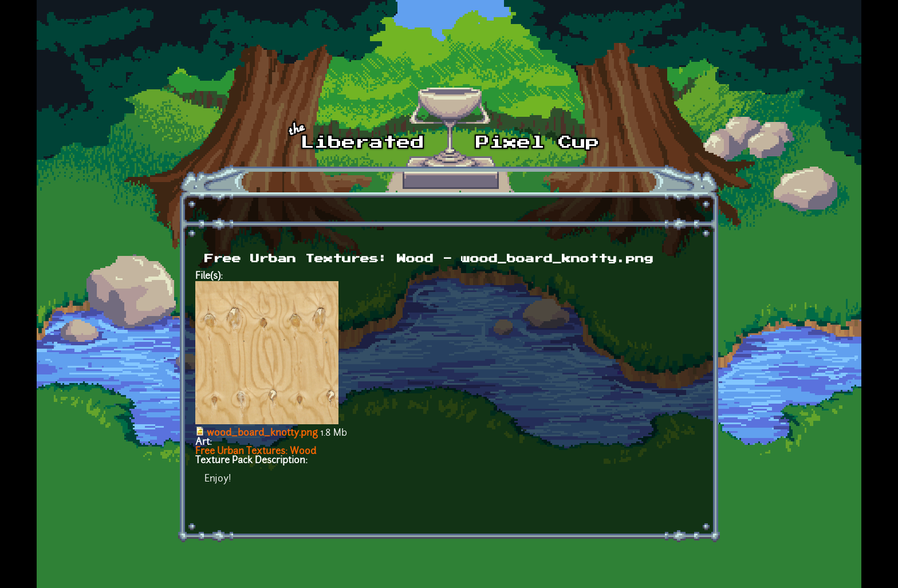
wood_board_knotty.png (262, 433)
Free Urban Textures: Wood (256, 452)
